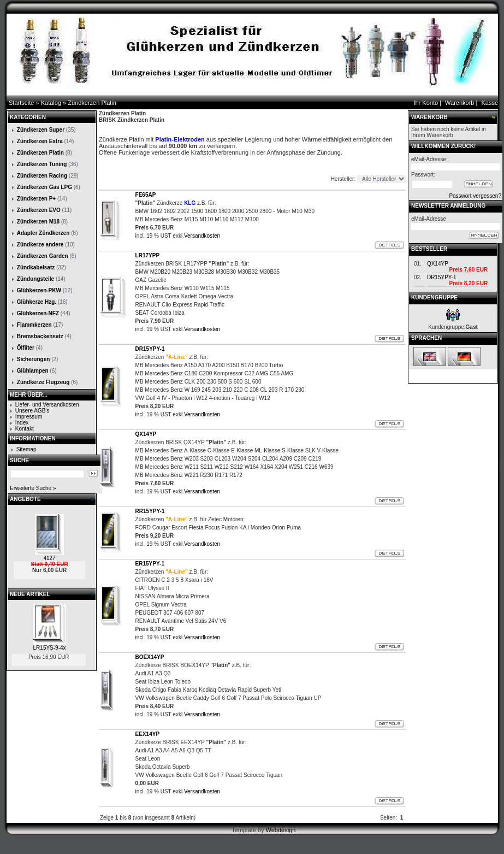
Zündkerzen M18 (38, 222)
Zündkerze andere (40, 245)
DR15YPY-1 (442, 277)
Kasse (490, 103)
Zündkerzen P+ (36, 199)
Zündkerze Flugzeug (43, 382)
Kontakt (25, 429)
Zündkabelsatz (36, 267)
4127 (49, 558)
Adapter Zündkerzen (43, 233)
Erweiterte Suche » (33, 488)
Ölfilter (26, 348)
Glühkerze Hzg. (37, 302)
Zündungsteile (35, 279)
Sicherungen (34, 359)
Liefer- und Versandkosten (47, 405)
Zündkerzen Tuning (42, 164)
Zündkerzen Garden (43, 256)
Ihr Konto (426, 103)
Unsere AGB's (32, 411)
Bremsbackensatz (40, 336)
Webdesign (281, 830)
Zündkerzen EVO (39, 210)
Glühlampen (33, 371)
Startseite (21, 103)
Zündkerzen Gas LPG (45, 187)
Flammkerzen (34, 325)
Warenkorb (459, 103)
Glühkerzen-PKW (39, 290)
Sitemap (26, 449)
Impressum (29, 417)
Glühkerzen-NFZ (38, 313)
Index (22, 423)
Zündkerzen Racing (42, 176)
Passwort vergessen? (475, 196)
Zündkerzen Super (41, 130)
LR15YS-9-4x (50, 648)
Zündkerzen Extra (40, 141)
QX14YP (438, 264)
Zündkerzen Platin (92, 103)
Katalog (51, 103)
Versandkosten (202, 236)
